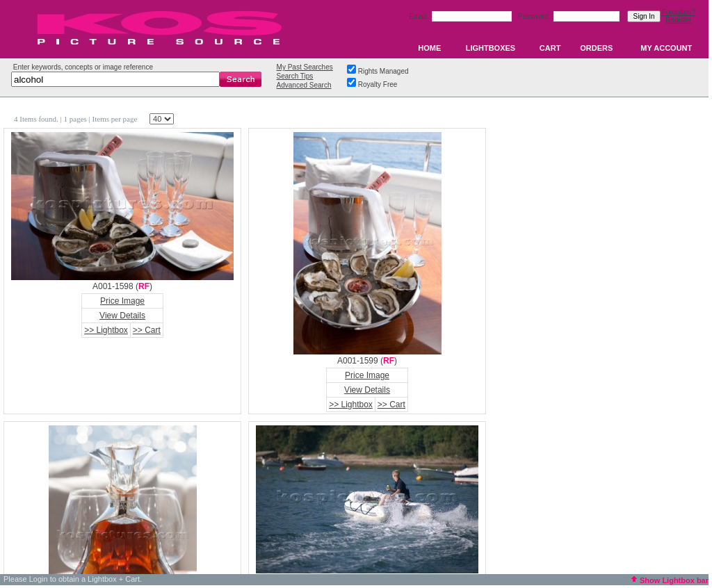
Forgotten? (679, 12)
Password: (535, 16)
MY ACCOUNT (666, 48)
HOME (429, 48)
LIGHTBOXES (491, 48)
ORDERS (596, 48)
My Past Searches (305, 67)
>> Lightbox (106, 330)
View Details (122, 316)
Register (678, 20)
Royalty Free (378, 84)
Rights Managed (383, 71)
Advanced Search (304, 85)
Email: (420, 16)
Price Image (122, 301)
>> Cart (147, 330)
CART (550, 48)
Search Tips (295, 76)
